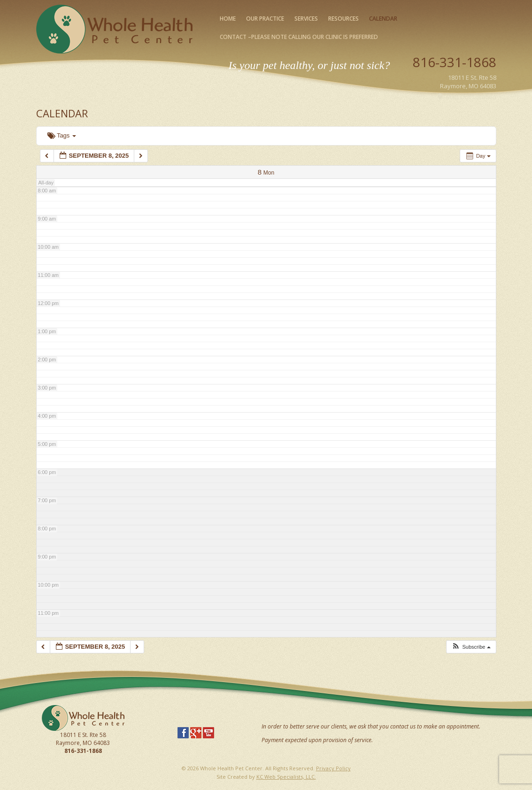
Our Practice (265, 19)
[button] (471, 647)
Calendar (383, 19)
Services (306, 19)
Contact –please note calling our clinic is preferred (299, 37)
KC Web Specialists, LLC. (286, 777)
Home (228, 19)
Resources (343, 19)
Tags (62, 135)
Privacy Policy (333, 768)
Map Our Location (471, 97)
